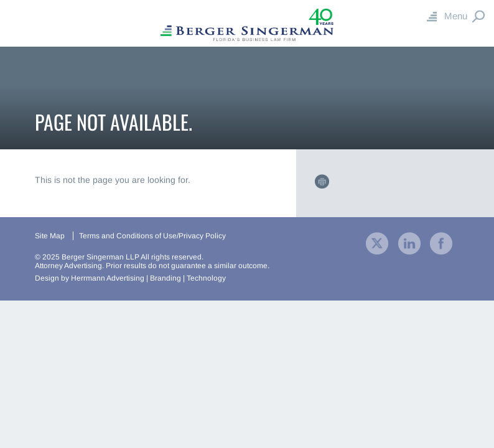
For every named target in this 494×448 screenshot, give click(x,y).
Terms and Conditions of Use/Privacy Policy (152, 236)
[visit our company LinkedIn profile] (409, 242)
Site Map (50, 236)
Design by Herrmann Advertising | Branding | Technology (130, 278)
